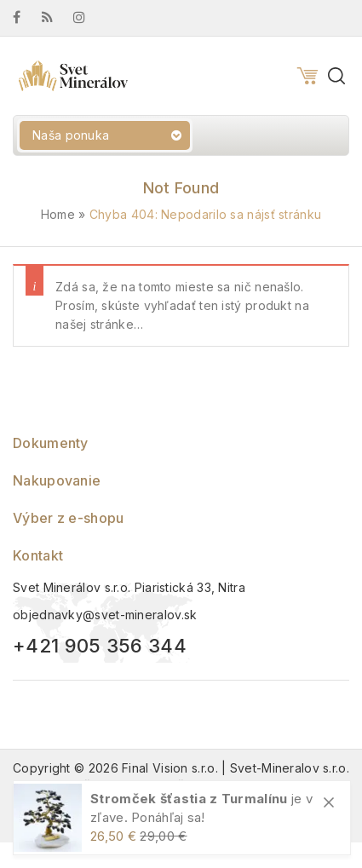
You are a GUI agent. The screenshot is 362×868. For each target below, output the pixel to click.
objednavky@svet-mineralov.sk (105, 615)
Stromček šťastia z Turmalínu (189, 799)
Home (58, 214)
